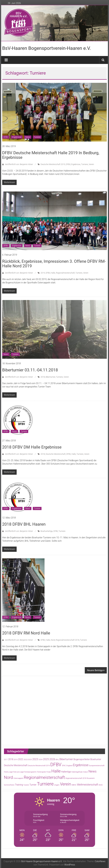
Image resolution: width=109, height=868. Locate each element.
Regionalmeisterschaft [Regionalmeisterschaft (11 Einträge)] (44, 777)
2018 (43, 377)
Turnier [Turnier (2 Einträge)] (33, 785)
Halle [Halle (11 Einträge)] (56, 771)
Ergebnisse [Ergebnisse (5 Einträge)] (81, 765)
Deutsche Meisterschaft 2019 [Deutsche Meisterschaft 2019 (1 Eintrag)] (39, 766)
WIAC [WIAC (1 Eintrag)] (101, 785)
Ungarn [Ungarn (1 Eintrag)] (57, 785)
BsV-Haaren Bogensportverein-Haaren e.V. (47, 48)
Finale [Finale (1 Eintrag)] (49, 772)
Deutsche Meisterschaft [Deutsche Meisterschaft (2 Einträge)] (16, 765)
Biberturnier (50, 377)
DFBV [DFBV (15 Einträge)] (56, 765)
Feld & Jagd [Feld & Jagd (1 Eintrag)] (8, 772)
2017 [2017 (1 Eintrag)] (6, 760)
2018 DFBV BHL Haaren (24, 524)
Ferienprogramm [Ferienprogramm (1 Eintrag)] (30, 772)
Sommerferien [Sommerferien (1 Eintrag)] (9, 785)
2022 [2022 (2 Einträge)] (21, 759)
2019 (43, 273)
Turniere (85, 164)
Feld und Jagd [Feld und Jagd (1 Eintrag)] (18, 772)
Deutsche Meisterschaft (56, 454)
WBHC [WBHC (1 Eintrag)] (74, 785)
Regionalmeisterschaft (65, 273)
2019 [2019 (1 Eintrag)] (16, 760)
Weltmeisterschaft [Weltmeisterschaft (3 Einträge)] (88, 785)
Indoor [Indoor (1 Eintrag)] (86, 772)
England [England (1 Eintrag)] (69, 766)
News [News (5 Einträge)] (93, 771)
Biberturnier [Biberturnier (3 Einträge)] (66, 759)
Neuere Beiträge (95, 670)
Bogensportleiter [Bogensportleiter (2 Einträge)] (82, 759)
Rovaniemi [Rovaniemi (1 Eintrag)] (91, 778)
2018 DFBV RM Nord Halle (26, 633)
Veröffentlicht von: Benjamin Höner (19, 164)
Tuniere (37, 137)
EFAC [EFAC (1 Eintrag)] (64, 766)
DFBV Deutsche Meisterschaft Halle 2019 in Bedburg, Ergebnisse (51, 155)
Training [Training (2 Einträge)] (19, 785)
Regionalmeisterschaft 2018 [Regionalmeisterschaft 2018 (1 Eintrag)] (76, 778)
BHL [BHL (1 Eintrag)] (57, 760)
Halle (53, 273)
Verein (91, 164)
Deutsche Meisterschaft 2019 (53, 164)
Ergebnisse (17, 137)
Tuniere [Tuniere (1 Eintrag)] (26, 785)
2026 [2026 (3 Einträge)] (52, 759)
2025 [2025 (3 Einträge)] (46, 759)
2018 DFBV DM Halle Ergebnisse (32, 447)
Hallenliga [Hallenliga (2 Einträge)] (66, 772)
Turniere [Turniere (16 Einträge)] (45, 784)
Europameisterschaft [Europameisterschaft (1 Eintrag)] (97, 766)
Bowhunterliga (46, 531)
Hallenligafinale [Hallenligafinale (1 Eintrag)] (77, 772)
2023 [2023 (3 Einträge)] (35, 759)
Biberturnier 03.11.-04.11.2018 (30, 370)
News (28, 137)
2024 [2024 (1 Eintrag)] (41, 760)
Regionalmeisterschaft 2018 (67, 640)
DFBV (6, 137)
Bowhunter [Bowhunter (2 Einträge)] (96, 759)
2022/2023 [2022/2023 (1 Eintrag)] (28, 760)
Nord (53, 640)
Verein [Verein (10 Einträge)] (66, 784)
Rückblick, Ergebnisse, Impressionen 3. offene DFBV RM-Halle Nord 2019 (54, 264)
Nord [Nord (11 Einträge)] (8, 777)
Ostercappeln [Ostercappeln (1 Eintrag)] (18, 778)
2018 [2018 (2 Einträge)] (11, 759)
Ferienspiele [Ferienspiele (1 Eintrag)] (42, 772)
